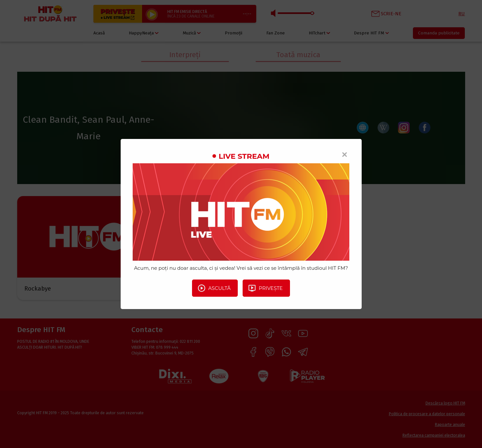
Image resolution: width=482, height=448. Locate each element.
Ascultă (214, 288)
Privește (265, 288)
